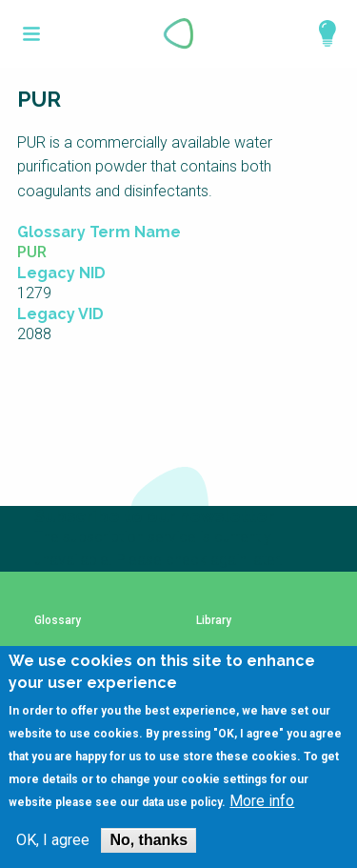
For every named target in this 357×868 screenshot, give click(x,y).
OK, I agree (53, 840)
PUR (32, 252)
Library (214, 621)
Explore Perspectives (319, 33)
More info (262, 801)
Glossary (58, 621)
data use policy (182, 802)
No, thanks (149, 840)
